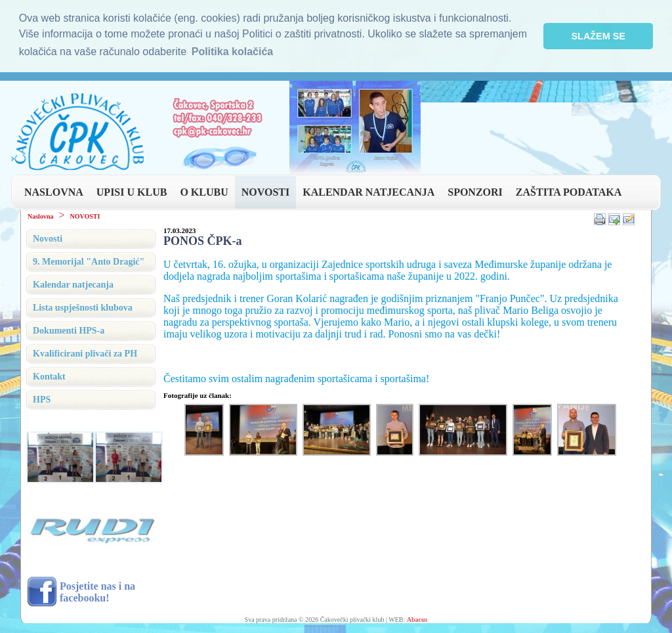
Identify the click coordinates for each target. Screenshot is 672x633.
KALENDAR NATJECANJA (368, 192)
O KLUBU (204, 192)
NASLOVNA (54, 192)
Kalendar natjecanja (73, 285)
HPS (42, 400)
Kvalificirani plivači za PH (85, 354)
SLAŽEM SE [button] (598, 36)
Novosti (48, 239)
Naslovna (40, 216)
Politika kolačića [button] (233, 52)
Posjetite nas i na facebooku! (97, 591)
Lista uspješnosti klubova (83, 308)
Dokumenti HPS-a (69, 331)
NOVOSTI (265, 192)
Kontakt (49, 377)
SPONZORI (475, 192)
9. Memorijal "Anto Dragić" (89, 262)
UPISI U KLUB (132, 192)
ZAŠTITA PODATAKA (569, 192)
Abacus (417, 620)
